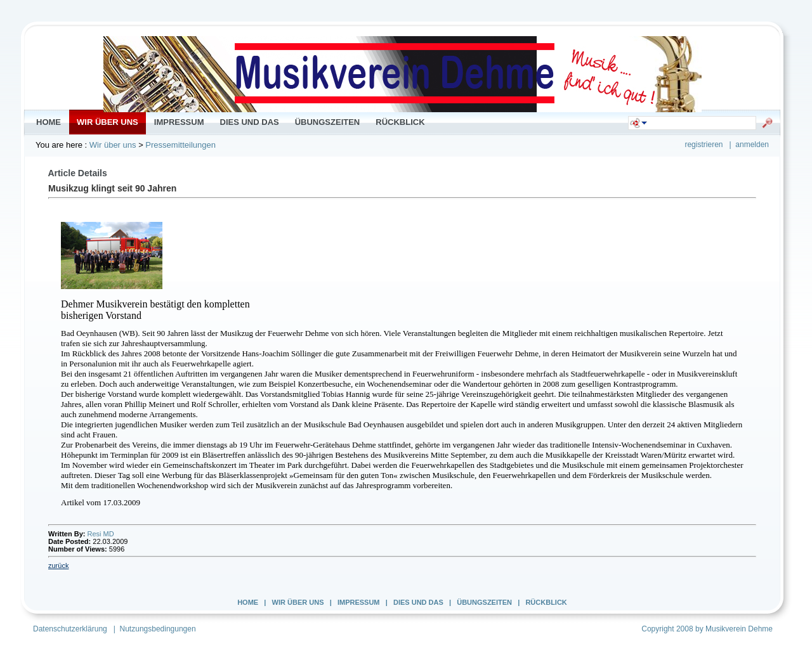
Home (248, 602)
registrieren (704, 145)
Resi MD (101, 534)
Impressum (359, 602)
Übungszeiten (484, 602)
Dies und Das (418, 602)
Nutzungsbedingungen (158, 629)
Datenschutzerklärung (70, 629)
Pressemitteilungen (180, 145)
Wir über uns (113, 145)
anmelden (752, 145)
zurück (58, 565)
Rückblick (546, 602)
